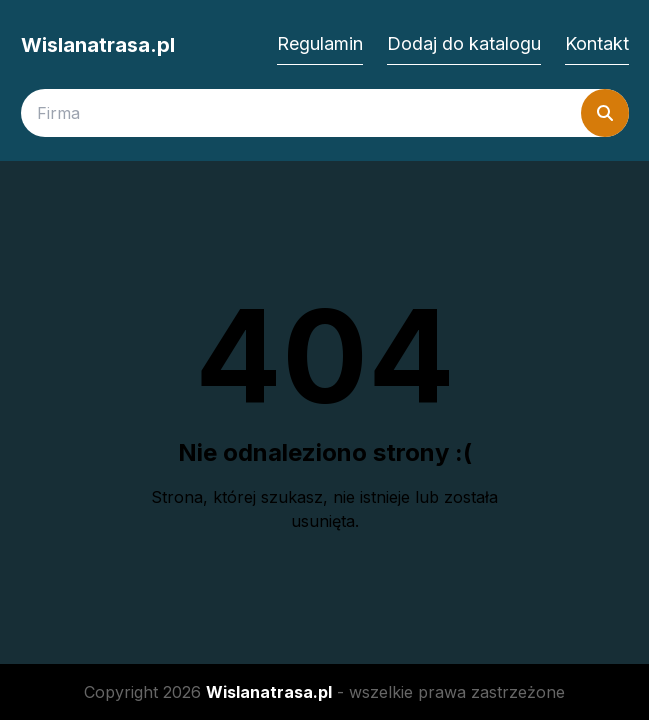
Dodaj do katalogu (464, 43)
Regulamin (320, 43)
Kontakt (597, 43)
